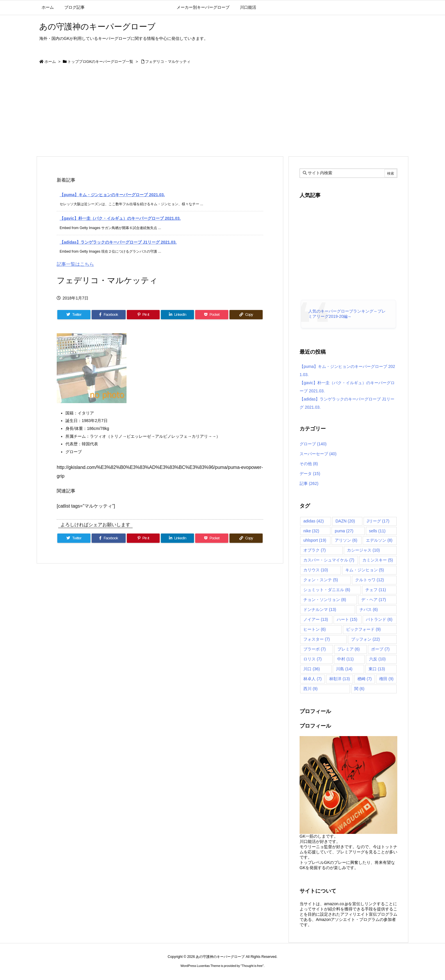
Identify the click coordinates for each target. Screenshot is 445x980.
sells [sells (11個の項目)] (377, 531)
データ (310, 474)
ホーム (50, 62)
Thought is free (252, 966)
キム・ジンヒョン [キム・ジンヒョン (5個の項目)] (365, 570)
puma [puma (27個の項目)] (344, 531)
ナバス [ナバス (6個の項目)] (369, 609)
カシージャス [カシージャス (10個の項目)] (363, 550)
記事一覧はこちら (75, 264)
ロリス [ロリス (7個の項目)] (313, 659)
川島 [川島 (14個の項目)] (344, 669)
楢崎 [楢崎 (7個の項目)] (365, 679)
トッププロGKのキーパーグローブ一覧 (100, 62)
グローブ (313, 444)
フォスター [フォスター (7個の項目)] (317, 639)
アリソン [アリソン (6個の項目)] (346, 540)
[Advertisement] (223, 112)
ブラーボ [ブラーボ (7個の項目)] (315, 649)
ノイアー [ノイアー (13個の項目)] (316, 619)
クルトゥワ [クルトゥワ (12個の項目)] (370, 580)
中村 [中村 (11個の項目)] (345, 659)
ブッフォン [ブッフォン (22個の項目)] (365, 639)
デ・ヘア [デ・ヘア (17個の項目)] (374, 600)
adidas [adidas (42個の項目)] (314, 521)
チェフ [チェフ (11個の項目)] (376, 590)
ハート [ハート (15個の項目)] (347, 619)
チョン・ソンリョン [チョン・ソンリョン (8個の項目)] (325, 600)
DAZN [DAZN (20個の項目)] (345, 521)
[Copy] (246, 315)
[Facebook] (109, 315)
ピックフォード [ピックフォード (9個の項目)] (363, 629)
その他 (309, 464)
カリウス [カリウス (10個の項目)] (316, 570)
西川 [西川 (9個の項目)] (310, 689)
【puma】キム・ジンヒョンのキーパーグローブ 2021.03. (112, 195)
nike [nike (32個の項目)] (311, 531)
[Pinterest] (143, 315)
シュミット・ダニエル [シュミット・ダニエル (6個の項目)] (327, 590)
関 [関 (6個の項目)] (359, 689)
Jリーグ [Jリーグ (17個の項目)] (378, 521)
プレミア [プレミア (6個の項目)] (349, 649)
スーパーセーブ (318, 454)
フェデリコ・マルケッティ (168, 62)
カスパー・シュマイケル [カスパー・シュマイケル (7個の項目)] (329, 560)
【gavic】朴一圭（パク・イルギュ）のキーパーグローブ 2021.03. (120, 218)
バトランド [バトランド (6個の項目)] (379, 619)
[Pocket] (212, 315)
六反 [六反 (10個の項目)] (377, 659)
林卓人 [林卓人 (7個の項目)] (313, 679)
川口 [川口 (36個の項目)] (312, 669)
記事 (309, 483)
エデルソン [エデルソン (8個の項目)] (379, 540)
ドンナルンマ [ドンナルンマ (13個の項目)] (320, 609)
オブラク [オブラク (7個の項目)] (315, 550)
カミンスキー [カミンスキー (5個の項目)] (378, 560)
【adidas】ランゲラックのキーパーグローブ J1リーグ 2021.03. (118, 242)
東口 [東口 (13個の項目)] (377, 669)
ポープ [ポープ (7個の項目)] (380, 649)
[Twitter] (74, 315)
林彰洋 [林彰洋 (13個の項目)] (340, 679)
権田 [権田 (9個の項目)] (386, 679)
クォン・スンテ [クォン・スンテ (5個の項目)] (321, 580)
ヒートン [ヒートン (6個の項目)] (315, 629)
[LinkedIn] (177, 315)
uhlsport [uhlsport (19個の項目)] (315, 540)
